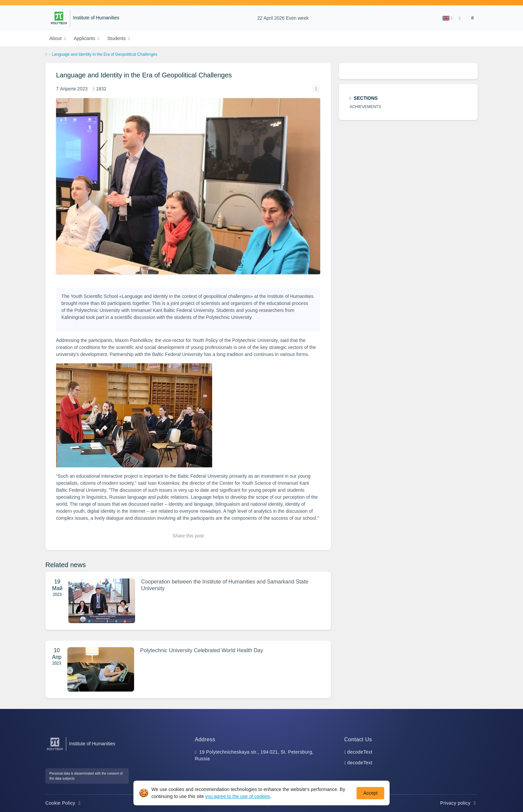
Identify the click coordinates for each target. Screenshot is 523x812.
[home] (46, 55)
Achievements (365, 107)
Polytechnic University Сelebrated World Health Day (202, 650)
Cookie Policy (64, 803)
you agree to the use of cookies (238, 796)
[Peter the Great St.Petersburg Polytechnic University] (59, 18)
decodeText (360, 752)
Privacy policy (459, 803)
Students (117, 38)
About (56, 38)
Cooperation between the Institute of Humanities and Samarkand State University (225, 585)
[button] (447, 18)
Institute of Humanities (96, 18)
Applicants (85, 38)
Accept (370, 793)
